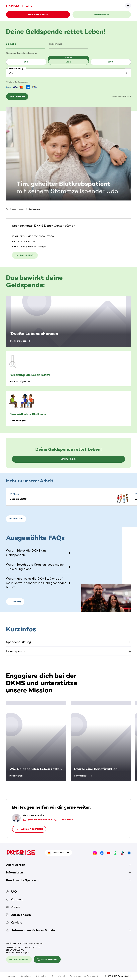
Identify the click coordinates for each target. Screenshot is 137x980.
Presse (13, 907)
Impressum (11, 976)
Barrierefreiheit (59, 976)
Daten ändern (18, 915)
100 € (68, 62)
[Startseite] (7, 209)
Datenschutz (41, 976)
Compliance (26, 976)
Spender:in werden (38, 15)
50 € (26, 62)
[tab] (25, 44)
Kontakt (14, 899)
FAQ (11, 892)
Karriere (14, 922)
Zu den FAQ (15, 602)
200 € (111, 62)
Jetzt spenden (17, 96)
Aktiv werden (18, 209)
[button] (25, 44)
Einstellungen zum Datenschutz (84, 976)
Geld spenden (102, 15)
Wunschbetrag (16, 68)
